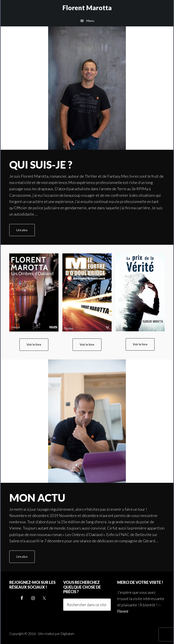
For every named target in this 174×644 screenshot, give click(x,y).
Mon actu (37, 498)
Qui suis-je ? (41, 165)
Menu (90, 21)
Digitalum (67, 634)
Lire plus (26, 232)
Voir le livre (34, 344)
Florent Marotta (87, 8)
